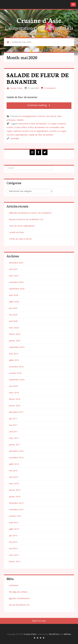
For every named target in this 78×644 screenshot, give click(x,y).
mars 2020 (14, 328)
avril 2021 (13, 269)
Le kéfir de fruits (16, 232)
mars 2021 (14, 276)
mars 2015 (14, 555)
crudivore (62, 124)
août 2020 (14, 295)
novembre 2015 (16, 509)
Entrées (41, 116)
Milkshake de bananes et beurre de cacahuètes (30, 213)
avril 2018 (13, 386)
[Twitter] (45, 152)
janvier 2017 (15, 444)
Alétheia (67, 634)
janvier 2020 (15, 341)
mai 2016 (13, 470)
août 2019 (14, 354)
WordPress (54, 634)
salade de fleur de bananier (41, 135)
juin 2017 (13, 419)
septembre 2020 (17, 289)
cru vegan (52, 124)
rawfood (17, 131)
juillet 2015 (14, 529)
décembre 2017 (16, 412)
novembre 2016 (16, 457)
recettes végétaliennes (17, 135)
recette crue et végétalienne (35, 131)
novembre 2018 (16, 367)
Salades (20, 120)
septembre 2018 (17, 380)
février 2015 (15, 561)
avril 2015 (13, 548)
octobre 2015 (15, 516)
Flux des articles (18, 592)
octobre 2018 (15, 373)
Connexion (14, 585)
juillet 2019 (14, 360)
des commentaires (19, 598)
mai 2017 (13, 425)
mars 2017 (14, 438)
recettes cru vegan (58, 131)
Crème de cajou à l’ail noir (20, 239)
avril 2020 (13, 321)
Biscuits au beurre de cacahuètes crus (26, 219)
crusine (10, 127)
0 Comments (48, 88)
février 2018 (15, 399)
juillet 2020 (14, 302)
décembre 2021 (16, 263)
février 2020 (15, 334)
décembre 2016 (16, 451)
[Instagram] (32, 152)
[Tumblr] (39, 152)
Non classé (51, 116)
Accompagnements (28, 116)
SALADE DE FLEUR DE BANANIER (38, 78)
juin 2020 (13, 308)
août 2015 (14, 522)
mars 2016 (14, 483)
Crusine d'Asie (39, 20)
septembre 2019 (17, 347)
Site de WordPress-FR (19, 605)
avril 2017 (13, 431)
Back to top (39, 621)
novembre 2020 (16, 282)
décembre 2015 (16, 503)
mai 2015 (13, 542)
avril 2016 (13, 477)
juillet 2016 (14, 464)
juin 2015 (13, 535)
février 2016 (15, 490)
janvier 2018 (15, 406)
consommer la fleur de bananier (32, 124)
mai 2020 (13, 315)
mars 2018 (14, 393)
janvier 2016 (15, 496)
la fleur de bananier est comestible (43, 127)
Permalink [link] (15, 138)
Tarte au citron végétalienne (22, 226)
